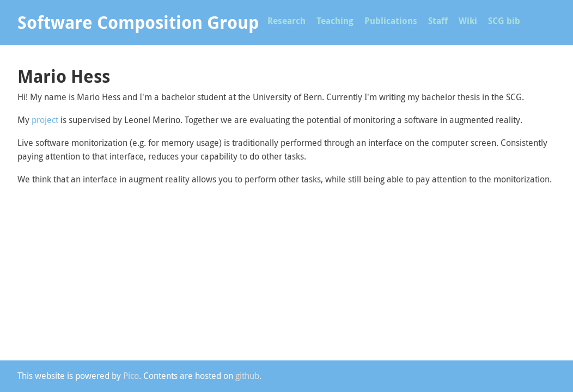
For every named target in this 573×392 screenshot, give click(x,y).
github (247, 376)
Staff (438, 21)
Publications (391, 21)
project (45, 120)
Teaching (335, 21)
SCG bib (504, 21)
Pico (131, 376)
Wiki (468, 21)
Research (286, 21)
